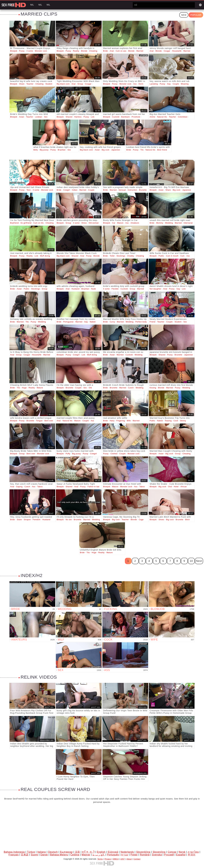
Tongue (39, 421)
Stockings (121, 256)
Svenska (157, 855)
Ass (135, 84)
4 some (106, 289)
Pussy (22, 51)
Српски (172, 852)
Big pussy (44, 150)
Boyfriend (14, 223)
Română (145, 855)
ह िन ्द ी (88, 852)
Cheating (93, 51)
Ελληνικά (113, 852)
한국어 (192, 855)
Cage (141, 520)
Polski (134, 855)
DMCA (116, 859)
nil (32, 5)
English (101, 852)
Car (114, 223)
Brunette (143, 190)
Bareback (126, 117)
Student (49, 84)
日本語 (25, 855)
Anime (152, 117)
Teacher (30, 84)
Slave (19, 520)
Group (80, 84)
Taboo (40, 487)
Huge (24, 388)
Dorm (141, 84)
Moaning (185, 84)
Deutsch (53, 852)
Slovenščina (143, 852)
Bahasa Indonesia (14, 852)
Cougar (167, 51)
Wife (129, 421)
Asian (22, 117)
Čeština (75, 855)
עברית (125, 855)
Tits (142, 150)
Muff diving (45, 256)
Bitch (188, 520)
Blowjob (14, 51)
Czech (131, 388)
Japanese (116, 150)
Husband (76, 289)
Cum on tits (39, 223)
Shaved (69, 117)
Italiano (42, 852)
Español (181, 855)
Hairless (78, 117)
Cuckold (116, 117)
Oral (170, 487)
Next (199, 561)
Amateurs (135, 223)
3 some (30, 51)
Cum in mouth (172, 256)
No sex (69, 520)
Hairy (112, 421)
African (184, 487)
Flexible (115, 289)
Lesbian (39, 117)
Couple (176, 84)
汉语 (77, 852)
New (184, 15)
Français (14, 855)
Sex (46, 117)
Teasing (168, 421)
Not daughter (155, 289)
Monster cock (41, 51)
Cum (182, 256)
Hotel (176, 487)
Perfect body (141, 322)
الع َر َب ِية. (99, 855)
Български (66, 852)
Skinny (183, 421)
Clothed (114, 454)
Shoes (161, 520)
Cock (176, 421)
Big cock (106, 150)
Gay (169, 84)
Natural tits (162, 117)
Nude (93, 289)
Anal (112, 51)
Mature (120, 223)
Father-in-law (94, 487)
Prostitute (136, 117)
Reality (76, 51)
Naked (93, 322)
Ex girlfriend (26, 223)
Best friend (162, 150)
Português (113, 855)
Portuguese (68, 322)
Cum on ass (121, 51)
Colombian (183, 117)
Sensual (122, 190)
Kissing (153, 388)
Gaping (19, 487)
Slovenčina (159, 852)
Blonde (84, 51)
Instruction (132, 190)
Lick (93, 117)
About (129, 859)
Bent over (49, 421)
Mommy (160, 223)
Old (90, 388)
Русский (169, 855)
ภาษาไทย (193, 852)
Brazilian (62, 150)
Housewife (177, 51)
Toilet (112, 256)
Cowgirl (67, 190)
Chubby (131, 256)
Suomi (34, 855)
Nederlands (127, 852)
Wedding (169, 223)
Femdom (37, 520)
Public (161, 256)
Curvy (112, 322)
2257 (123, 859)
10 (191, 561)
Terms (100, 859)
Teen (29, 190)
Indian (75, 190)
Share (22, 84)
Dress (84, 223)
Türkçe (31, 852)
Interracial (188, 223)
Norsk (182, 852)
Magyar (86, 855)
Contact (137, 859)
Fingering (121, 421)
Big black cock (63, 84)
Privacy (108, 859)
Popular (196, 15)
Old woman (94, 223)
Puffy (68, 454)
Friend (152, 322)
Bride (106, 51)
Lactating (154, 84)
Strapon (27, 520)
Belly (36, 150)
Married (140, 51)
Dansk (44, 855)
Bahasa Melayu (59, 855)
